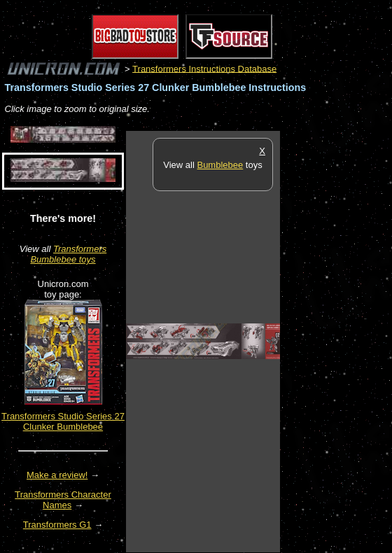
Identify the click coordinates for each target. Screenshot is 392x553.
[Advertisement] (336, 341)
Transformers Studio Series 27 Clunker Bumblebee (63, 421)
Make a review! (57, 475)
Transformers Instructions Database (204, 68)
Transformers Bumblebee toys (68, 254)
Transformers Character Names (63, 500)
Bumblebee (220, 165)
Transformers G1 (57, 525)
